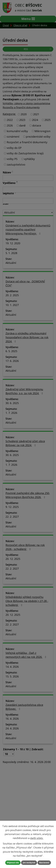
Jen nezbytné (29, 863)
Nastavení (44, 863)
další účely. (37, 838)
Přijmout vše (13, 863)
